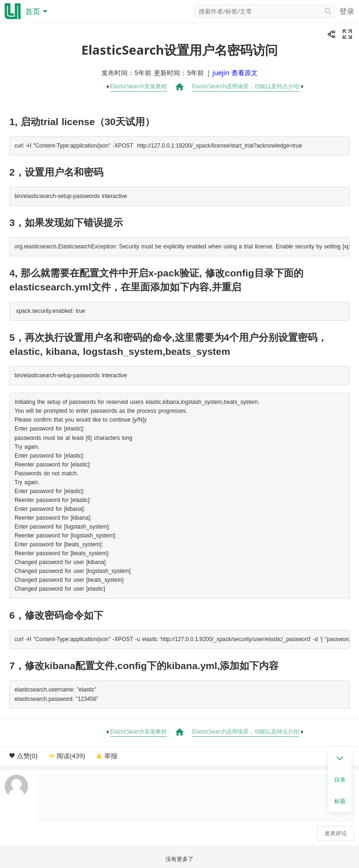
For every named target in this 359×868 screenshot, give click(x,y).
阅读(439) (71, 756)
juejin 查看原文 (235, 73)
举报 (111, 756)
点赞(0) (27, 756)
